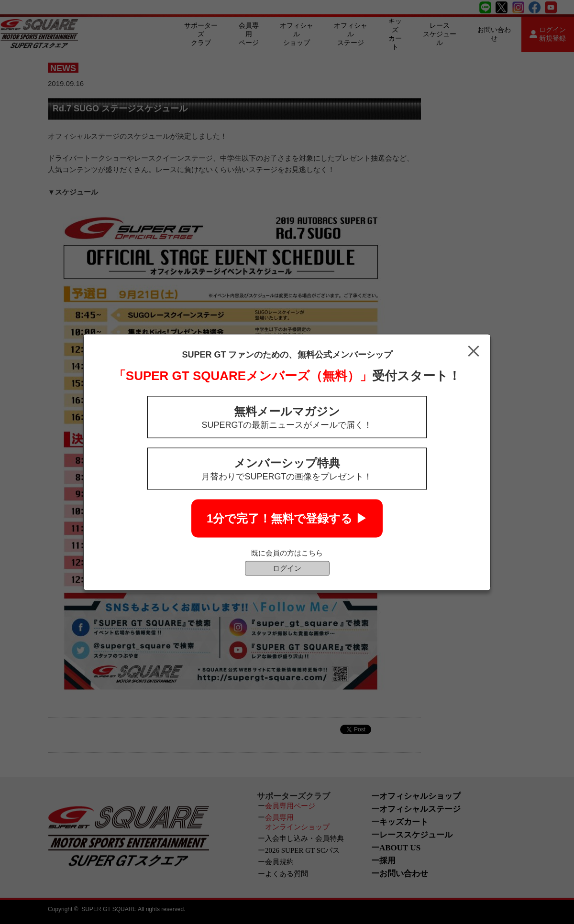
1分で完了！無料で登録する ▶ (287, 518)
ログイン (287, 568)
